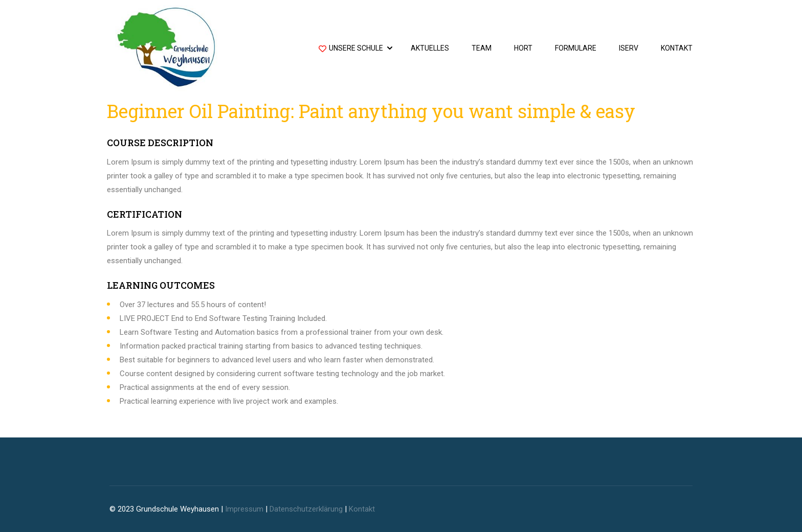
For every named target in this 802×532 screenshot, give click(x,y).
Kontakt (677, 48)
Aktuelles (430, 48)
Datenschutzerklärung (306, 509)
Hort (523, 48)
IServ (629, 48)
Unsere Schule (351, 49)
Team (482, 48)
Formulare (576, 48)
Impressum (244, 509)
